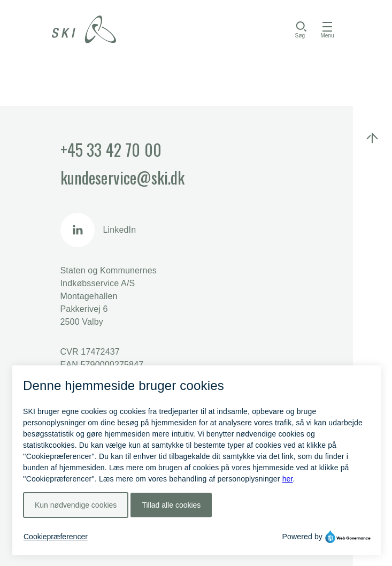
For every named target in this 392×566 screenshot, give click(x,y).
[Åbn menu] (327, 29)
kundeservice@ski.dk (123, 177)
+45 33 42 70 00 (111, 150)
